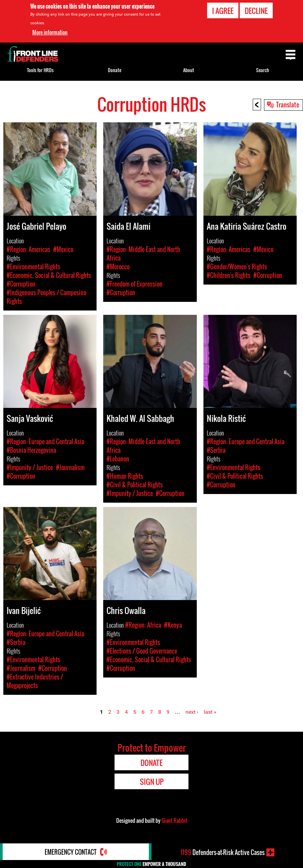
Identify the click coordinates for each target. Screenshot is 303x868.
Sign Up (152, 782)
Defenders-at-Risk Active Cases (223, 852)
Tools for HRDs (40, 70)
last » (210, 712)
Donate (115, 70)
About (189, 70)
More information (50, 32)
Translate (288, 104)
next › (192, 712)
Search (263, 70)
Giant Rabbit (174, 820)
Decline (256, 11)
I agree (223, 11)
